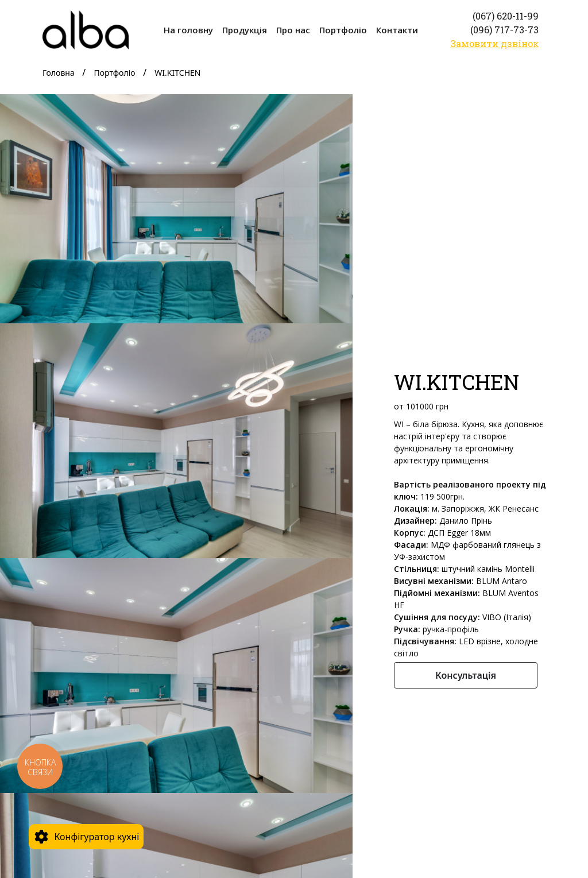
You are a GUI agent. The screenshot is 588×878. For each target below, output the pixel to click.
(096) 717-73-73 (504, 30)
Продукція (245, 30)
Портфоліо (343, 30)
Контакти (397, 30)
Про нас (293, 30)
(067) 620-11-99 (506, 16)
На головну (188, 30)
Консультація (466, 675)
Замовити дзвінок (494, 43)
